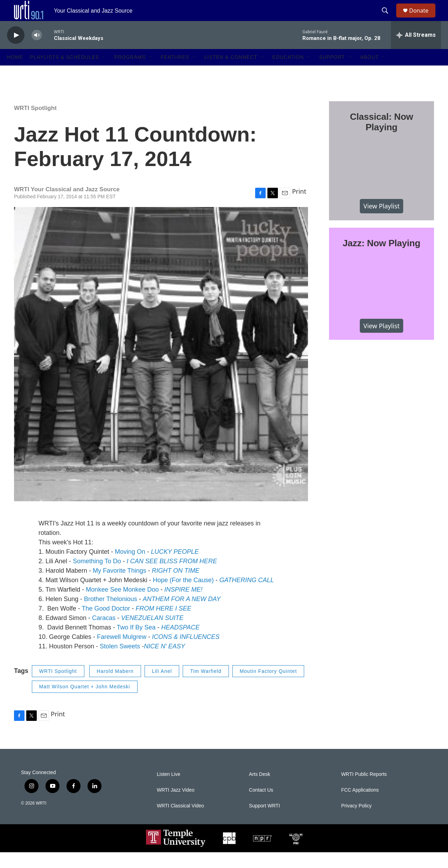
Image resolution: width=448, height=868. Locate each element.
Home (15, 73)
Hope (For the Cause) (183, 596)
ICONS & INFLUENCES (186, 653)
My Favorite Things (120, 586)
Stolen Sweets (120, 662)
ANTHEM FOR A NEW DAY (182, 615)
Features (175, 73)
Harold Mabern (115, 687)
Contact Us (261, 806)
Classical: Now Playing (382, 138)
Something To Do (97, 577)
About (369, 73)
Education (288, 73)
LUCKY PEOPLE (175, 567)
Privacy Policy (356, 822)
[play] (16, 51)
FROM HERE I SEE (163, 624)
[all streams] (416, 51)
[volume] (37, 51)
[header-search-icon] (388, 19)
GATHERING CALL (247, 596)
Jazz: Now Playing (381, 259)
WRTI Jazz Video (176, 806)
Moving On (130, 567)
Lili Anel (162, 687)
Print (299, 207)
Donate (423, 18)
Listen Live (169, 790)
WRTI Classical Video (180, 822)
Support (332, 73)
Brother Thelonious (111, 615)
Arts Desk (260, 790)
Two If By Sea (136, 643)
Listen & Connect (231, 73)
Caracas (104, 634)
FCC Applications (360, 806)
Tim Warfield (206, 687)
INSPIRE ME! (183, 605)
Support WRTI (264, 822)
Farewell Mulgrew (122, 653)
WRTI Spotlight (35, 124)
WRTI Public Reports (364, 790)
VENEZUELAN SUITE (152, 634)
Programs (130, 73)
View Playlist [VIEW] (381, 222)
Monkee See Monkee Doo (122, 605)
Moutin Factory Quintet (268, 687)
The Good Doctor (106, 624)
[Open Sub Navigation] (104, 73)
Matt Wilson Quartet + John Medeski (85, 702)
